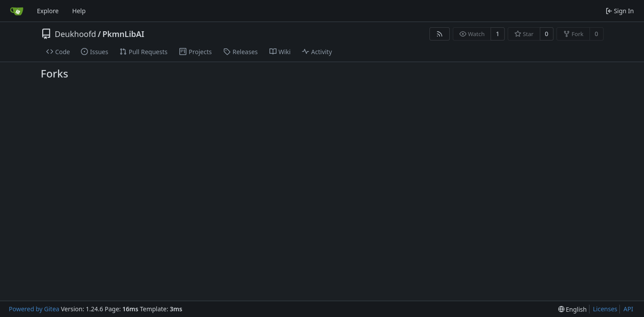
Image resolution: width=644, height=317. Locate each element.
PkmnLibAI (123, 34)
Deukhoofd (76, 34)
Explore (48, 11)
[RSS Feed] (440, 34)
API (628, 309)
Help (79, 11)
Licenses (605, 309)
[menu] (573, 309)
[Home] (17, 11)
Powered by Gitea (34, 309)
